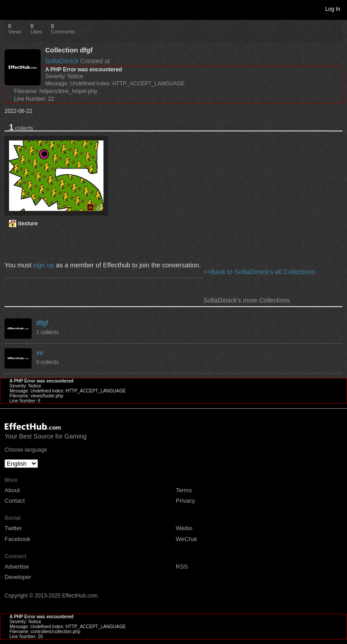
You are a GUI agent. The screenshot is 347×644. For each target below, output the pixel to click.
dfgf (42, 323)
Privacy (185, 501)
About (12, 490)
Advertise (17, 567)
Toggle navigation (11, 9)
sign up (43, 265)
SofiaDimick (62, 61)
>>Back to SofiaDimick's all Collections (259, 272)
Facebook (17, 539)
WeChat (186, 539)
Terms (184, 490)
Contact (15, 501)
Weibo (184, 528)
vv (40, 353)
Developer (18, 577)
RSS (182, 567)
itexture (28, 224)
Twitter (13, 528)
